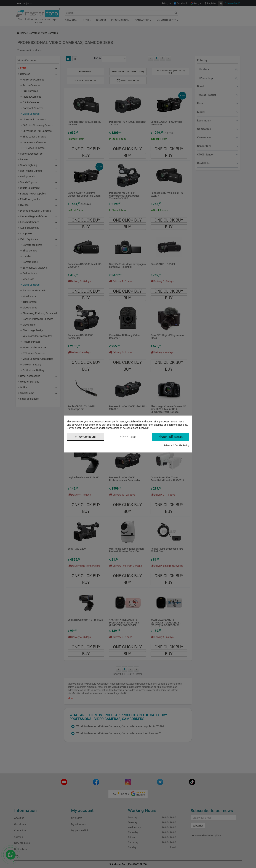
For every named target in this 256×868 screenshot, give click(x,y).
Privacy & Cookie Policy (176, 445)
